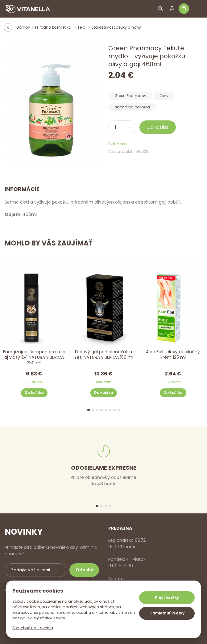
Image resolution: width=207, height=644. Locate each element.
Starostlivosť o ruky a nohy (116, 27)
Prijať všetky (167, 597)
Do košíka (158, 127)
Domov (23, 27)
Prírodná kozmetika (54, 27)
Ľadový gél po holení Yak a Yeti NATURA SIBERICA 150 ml (104, 355)
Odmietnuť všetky (167, 613)
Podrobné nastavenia (33, 628)
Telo (82, 27)
